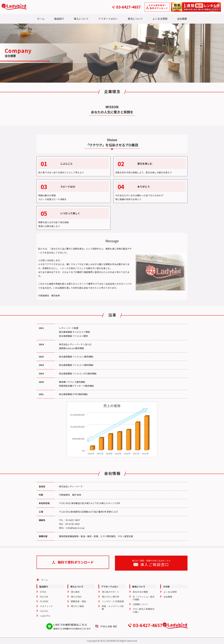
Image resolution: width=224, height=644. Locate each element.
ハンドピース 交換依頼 (113, 601)
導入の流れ (76, 597)
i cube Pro (45, 616)
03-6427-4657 (128, 7)
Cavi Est (44, 611)
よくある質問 (160, 19)
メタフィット (46, 606)
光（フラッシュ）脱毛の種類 (144, 598)
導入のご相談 (77, 606)
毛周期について (140, 604)
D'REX (43, 592)
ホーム (41, 19)
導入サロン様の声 (110, 597)
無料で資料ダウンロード (76, 563)
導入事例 (75, 592)
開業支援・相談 (78, 601)
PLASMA (44, 601)
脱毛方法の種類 (140, 592)
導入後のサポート (110, 592)
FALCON (44, 597)
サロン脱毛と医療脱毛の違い (144, 610)
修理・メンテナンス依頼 (113, 608)
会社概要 (182, 19)
